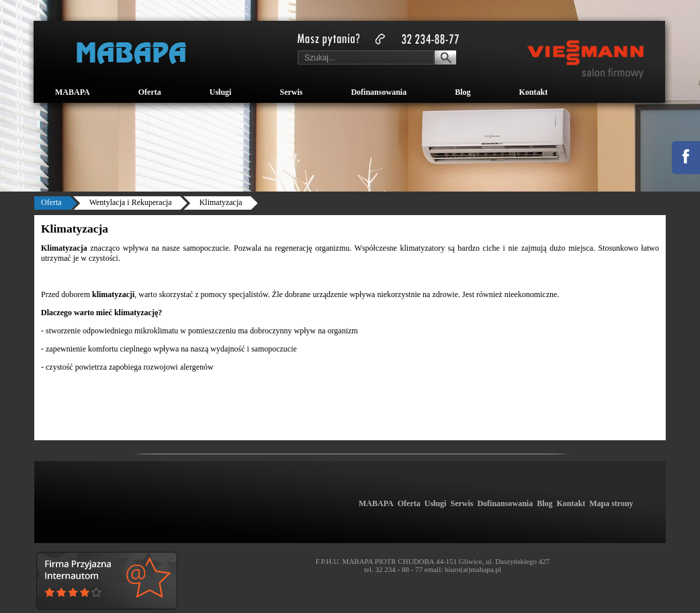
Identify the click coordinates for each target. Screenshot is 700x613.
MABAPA (73, 92)
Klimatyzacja (221, 202)
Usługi (221, 92)
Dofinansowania (379, 92)
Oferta (150, 92)
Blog (463, 92)
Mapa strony (611, 503)
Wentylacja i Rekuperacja (131, 202)
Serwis (291, 92)
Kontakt (533, 92)
